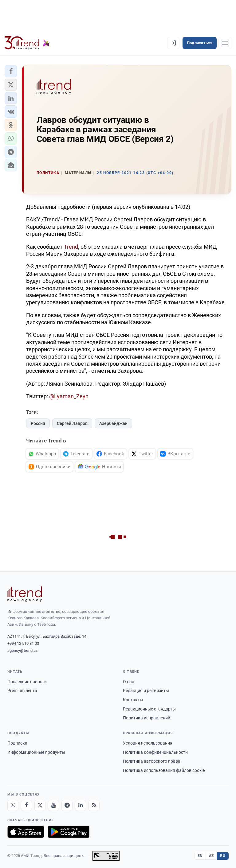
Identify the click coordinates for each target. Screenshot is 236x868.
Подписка (17, 743)
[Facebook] (26, 805)
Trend (71, 247)
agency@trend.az (22, 650)
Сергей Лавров (72, 423)
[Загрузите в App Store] (26, 832)
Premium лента (22, 691)
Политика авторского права (152, 761)
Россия (38, 423)
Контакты (133, 700)
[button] (11, 71)
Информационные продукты (36, 752)
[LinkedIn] (81, 805)
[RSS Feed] (94, 805)
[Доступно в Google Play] (69, 832)
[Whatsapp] (13, 805)
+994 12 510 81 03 (23, 643)
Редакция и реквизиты (146, 691)
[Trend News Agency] (25, 594)
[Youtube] (53, 805)
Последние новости (27, 682)
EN (200, 856)
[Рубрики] (225, 43)
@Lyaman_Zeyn (69, 396)
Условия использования (148, 743)
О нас (128, 682)
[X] (40, 805)
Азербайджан (113, 423)
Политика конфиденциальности (155, 752)
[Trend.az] (27, 43)
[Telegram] (67, 805)
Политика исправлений (147, 718)
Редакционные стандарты (149, 709)
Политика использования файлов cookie (164, 770)
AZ (211, 856)
